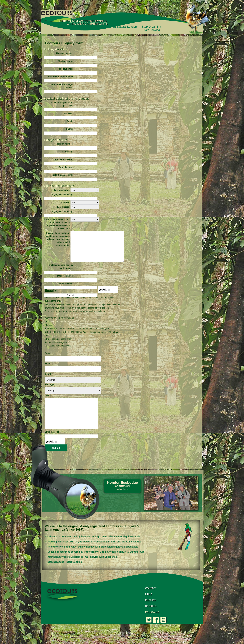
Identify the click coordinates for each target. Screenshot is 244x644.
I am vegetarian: (62, 190)
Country (49, 380)
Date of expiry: (66, 167)
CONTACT (151, 600)
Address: (69, 113)
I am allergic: (63, 207)
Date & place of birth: (63, 175)
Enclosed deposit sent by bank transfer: (61, 273)
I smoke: (65, 202)
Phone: (70, 129)
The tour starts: (66, 61)
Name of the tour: (65, 53)
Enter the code (66, 290)
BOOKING (151, 618)
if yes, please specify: (63, 195)
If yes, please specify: (63, 212)
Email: (70, 121)
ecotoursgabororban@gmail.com (66, 328)
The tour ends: (66, 69)
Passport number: (64, 144)
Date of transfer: (65, 282)
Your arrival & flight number (60, 77)
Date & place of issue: (62, 159)
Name (48, 359)
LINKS (149, 606)
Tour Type (50, 391)
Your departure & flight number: (62, 86)
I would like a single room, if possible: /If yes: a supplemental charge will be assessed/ (57, 224)
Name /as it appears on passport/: (62, 104)
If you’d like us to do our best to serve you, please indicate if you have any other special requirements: (58, 239)
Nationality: (68, 152)
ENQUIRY (151, 612)
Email (48, 370)
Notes (48, 401)
